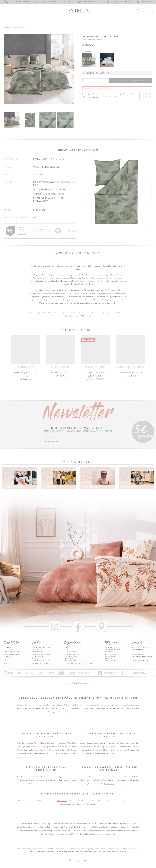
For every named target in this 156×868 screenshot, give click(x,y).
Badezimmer (85, 22)
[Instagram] (147, 97)
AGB (66, 647)
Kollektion (9, 650)
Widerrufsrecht (72, 654)
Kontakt (36, 659)
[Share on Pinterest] (150, 94)
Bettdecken (68, 777)
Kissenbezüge (68, 22)
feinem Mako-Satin (69, 743)
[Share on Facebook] (147, 94)
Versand (68, 650)
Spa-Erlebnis (109, 784)
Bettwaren (50, 22)
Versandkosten (84, 683)
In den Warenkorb (131, 81)
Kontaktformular (140, 661)
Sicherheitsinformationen (73, 316)
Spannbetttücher (30, 22)
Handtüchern (97, 780)
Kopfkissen (21, 780)
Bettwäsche (10, 22)
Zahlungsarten (71, 652)
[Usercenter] (145, 11)
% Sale (112, 22)
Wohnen (101, 22)
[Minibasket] (151, 11)
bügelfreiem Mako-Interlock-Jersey (35, 746)
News (6, 661)
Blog (6, 663)
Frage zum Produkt (92, 94)
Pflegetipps (37, 650)
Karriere (8, 659)
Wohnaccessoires (12, 654)
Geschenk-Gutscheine (41, 654)
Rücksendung (71, 656)
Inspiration (147, 22)
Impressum (69, 659)
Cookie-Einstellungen (42, 663)
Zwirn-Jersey (109, 743)
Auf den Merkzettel (92, 97)
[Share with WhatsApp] (150, 97)
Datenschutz (70, 661)
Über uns (8, 647)
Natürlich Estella (11, 652)
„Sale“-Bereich (92, 823)
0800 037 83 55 (147, 2)
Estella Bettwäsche (48, 743)
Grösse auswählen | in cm (97, 73)
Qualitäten (9, 656)
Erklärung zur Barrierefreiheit (79, 663)
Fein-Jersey (120, 743)
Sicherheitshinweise (41, 661)
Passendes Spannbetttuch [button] (97, 88)
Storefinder (37, 656)
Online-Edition (128, 22)
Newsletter (37, 652)
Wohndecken (62, 801)
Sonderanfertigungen (42, 647)
